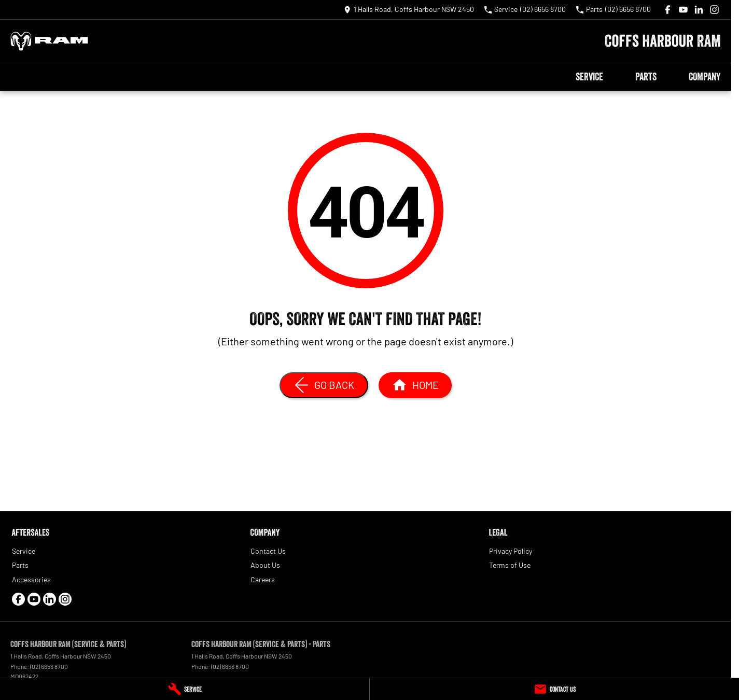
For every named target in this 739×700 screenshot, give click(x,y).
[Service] (185, 689)
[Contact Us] (554, 689)
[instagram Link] (714, 10)
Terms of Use (510, 565)
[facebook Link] (668, 10)
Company (705, 77)
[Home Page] (49, 41)
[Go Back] (324, 385)
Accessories (31, 579)
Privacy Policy (511, 551)
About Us (265, 565)
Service (589, 77)
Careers (263, 579)
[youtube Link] (683, 10)
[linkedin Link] (699, 10)
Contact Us (268, 551)
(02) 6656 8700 (49, 666)
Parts (646, 77)
